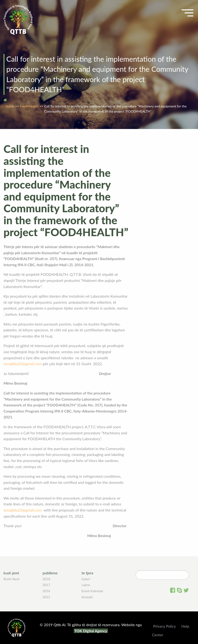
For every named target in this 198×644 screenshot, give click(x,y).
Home (10, 106)
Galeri (86, 579)
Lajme (86, 585)
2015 (46, 597)
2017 (46, 585)
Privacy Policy (164, 626)
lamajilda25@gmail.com (23, 364)
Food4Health (29, 106)
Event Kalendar (92, 591)
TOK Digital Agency (91, 631)
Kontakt (87, 597)
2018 (46, 579)
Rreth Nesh (12, 579)
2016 (46, 591)
